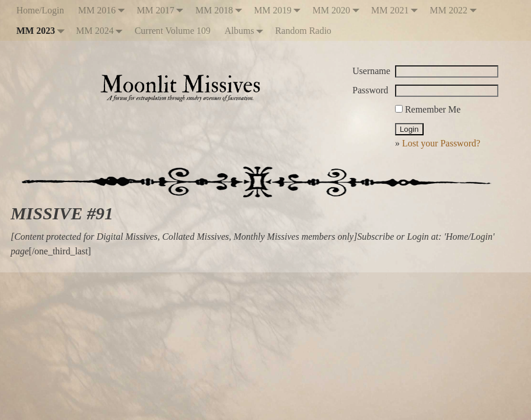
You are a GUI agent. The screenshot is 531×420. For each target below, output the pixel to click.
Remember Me (428, 109)
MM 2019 (280, 10)
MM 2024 (102, 31)
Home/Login (40, 10)
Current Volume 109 (173, 31)
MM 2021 (397, 10)
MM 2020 (338, 10)
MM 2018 (221, 10)
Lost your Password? (441, 143)
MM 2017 (162, 10)
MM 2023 (43, 31)
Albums (247, 31)
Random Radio (303, 31)
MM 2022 (455, 10)
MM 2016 (104, 10)
